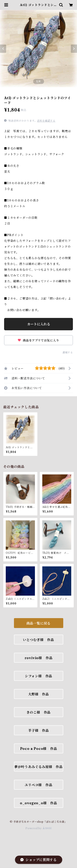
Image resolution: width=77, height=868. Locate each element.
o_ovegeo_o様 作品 (38, 803)
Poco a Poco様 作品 (39, 749)
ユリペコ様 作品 (38, 785)
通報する (68, 352)
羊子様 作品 (38, 730)
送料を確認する (46, 121)
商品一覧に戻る (39, 623)
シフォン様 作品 (38, 676)
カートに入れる (39, 324)
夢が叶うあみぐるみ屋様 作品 (38, 767)
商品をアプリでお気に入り (38, 340)
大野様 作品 (38, 694)
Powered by (38, 828)
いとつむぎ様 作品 (38, 640)
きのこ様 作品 (39, 712)
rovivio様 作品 (39, 658)
